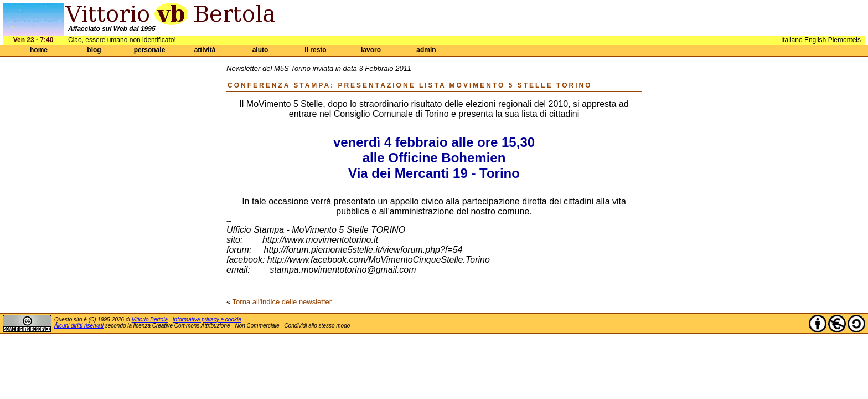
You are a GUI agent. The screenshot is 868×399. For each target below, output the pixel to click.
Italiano (792, 40)
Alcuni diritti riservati (79, 326)
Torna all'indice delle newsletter (282, 302)
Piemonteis (844, 40)
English (815, 40)
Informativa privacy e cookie (207, 319)
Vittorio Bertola (150, 319)
